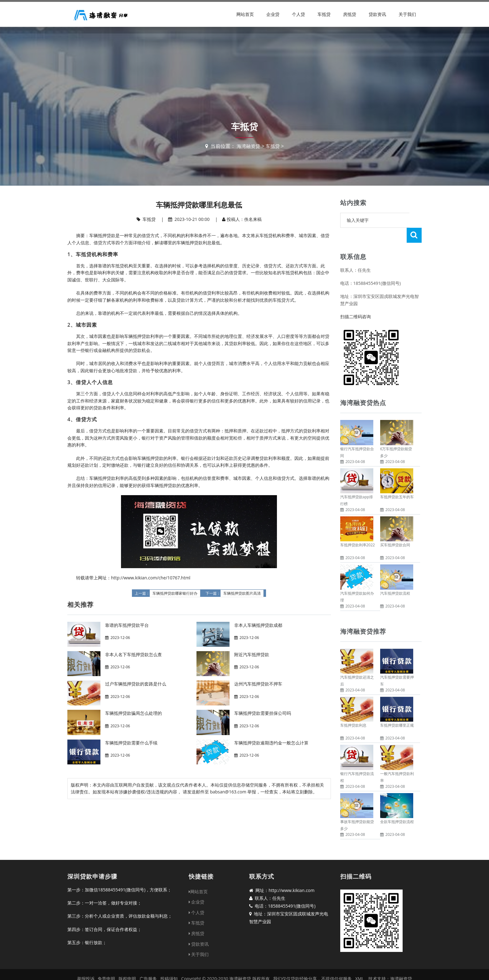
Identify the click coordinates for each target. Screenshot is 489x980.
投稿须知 (169, 964)
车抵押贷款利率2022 (358, 530)
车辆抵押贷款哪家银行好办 (175, 593)
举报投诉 (86, 964)
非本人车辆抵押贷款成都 (258, 625)
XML (360, 964)
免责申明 (106, 964)
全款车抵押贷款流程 (397, 807)
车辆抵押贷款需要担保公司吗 (263, 713)
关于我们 (407, 14)
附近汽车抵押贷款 (252, 654)
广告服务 (148, 964)
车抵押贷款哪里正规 (397, 710)
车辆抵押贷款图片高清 (242, 593)
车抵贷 (324, 14)
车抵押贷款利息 (353, 710)
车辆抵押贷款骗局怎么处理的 (133, 713)
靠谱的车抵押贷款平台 (127, 625)
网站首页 (245, 14)
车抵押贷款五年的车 (397, 482)
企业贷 (273, 14)
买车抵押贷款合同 (395, 530)
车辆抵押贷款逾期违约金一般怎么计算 (271, 743)
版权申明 (127, 964)
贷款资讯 (377, 14)
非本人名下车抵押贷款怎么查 (133, 654)
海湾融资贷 (248, 146)
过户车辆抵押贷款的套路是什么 (136, 684)
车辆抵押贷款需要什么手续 (131, 743)
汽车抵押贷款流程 (395, 578)
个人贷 (298, 14)
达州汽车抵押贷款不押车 (258, 684)
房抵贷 (350, 14)
